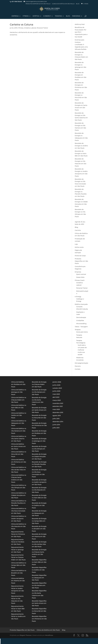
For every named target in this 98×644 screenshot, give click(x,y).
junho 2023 (56, 391)
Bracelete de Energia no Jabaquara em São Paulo (39, 513)
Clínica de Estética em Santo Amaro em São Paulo (18, 446)
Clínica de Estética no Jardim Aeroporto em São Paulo (19, 519)
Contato (78, 369)
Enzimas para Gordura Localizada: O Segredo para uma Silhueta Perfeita (81, 45)
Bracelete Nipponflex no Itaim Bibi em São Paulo (39, 562)
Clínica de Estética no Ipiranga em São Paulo (19, 392)
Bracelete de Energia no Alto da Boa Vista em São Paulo (39, 544)
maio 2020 (56, 409)
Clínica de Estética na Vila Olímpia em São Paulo (19, 488)
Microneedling (81, 324)
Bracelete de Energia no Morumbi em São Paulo (39, 418)
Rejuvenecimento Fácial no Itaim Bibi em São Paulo (18, 609)
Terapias (58, 16)
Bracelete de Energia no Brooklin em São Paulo (39, 529)
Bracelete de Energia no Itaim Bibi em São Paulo (81, 154)
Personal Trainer (42, 28)
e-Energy (78, 297)
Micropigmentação (81, 363)
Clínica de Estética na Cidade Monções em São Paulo (19, 495)
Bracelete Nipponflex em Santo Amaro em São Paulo (39, 603)
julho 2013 (56, 428)
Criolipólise (80, 321)
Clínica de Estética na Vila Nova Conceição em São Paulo (19, 511)
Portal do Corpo (80, 256)
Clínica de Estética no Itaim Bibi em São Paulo (19, 408)
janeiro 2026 (57, 382)
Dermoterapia (81, 317)
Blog (78, 4)
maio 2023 (56, 394)
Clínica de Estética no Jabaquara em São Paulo (19, 423)
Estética (36, 16)
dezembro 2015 (58, 412)
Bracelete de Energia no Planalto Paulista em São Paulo (39, 464)
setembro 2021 (58, 406)
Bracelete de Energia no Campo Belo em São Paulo (39, 521)
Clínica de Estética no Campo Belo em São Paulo (19, 565)
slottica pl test (80, 24)
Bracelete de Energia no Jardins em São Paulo (81, 146)
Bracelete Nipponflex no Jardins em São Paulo (39, 570)
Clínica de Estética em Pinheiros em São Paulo (19, 462)
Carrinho (78, 230)
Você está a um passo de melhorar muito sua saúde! (82, 350)
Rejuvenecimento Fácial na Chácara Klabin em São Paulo (18, 557)
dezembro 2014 (58, 422)
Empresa (15, 16)
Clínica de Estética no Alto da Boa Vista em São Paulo (19, 470)
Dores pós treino (82, 332)
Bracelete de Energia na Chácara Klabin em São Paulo (39, 384)
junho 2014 (56, 425)
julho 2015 (56, 419)
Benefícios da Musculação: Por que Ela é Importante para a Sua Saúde (81, 32)
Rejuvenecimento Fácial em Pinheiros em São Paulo (18, 534)
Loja (76, 244)
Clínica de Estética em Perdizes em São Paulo (18, 384)
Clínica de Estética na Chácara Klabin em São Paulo (19, 400)
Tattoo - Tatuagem (81, 327)
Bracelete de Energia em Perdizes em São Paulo (39, 433)
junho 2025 (56, 385)
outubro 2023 (57, 388)
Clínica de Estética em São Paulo (63, 4)
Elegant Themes (26, 635)
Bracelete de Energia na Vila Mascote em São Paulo (39, 490)
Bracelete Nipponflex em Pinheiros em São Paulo (39, 619)
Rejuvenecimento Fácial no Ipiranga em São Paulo (17, 550)
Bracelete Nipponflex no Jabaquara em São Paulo (39, 578)
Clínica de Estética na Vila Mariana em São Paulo (19, 431)
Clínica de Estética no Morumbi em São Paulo (19, 454)
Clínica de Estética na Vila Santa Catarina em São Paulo (19, 439)
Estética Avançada (81, 304)
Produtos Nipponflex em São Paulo (38, 4)
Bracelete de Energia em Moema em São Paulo (39, 537)
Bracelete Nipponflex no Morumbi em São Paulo (39, 611)
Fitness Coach (80, 280)
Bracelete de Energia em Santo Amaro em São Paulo (39, 410)
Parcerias (76, 16)
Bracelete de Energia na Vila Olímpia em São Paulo (39, 449)
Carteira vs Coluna (22, 25)
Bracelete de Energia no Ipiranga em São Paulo (39, 441)
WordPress (49, 635)
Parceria (78, 366)
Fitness (26, 16)
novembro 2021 (58, 403)
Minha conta (79, 247)
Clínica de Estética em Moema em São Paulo (18, 581)
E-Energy (47, 16)
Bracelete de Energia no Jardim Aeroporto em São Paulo (39, 482)
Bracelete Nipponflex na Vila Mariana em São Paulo (39, 585)
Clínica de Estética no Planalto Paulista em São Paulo (19, 503)
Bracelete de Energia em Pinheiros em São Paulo (39, 426)
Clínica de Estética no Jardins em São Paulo (19, 415)
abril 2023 (56, 397)
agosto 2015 (57, 416)
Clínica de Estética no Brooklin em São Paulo (19, 573)
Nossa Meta (80, 277)
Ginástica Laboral (30, 28)
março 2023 (57, 400)
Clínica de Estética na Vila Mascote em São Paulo (19, 526)
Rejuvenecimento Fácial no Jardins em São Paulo (18, 616)
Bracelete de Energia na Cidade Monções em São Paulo (39, 457)
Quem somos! (81, 274)
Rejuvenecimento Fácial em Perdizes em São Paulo (18, 542)
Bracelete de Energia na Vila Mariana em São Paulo (39, 392)
